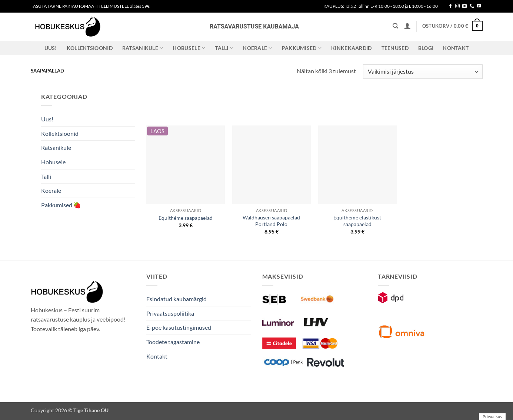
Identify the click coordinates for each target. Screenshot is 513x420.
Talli (224, 48)
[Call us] (472, 6)
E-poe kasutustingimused (179, 327)
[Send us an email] (464, 6)
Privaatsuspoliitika (170, 313)
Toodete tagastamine (173, 342)
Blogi (426, 48)
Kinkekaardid (351, 48)
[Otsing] (395, 26)
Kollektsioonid (90, 48)
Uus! (51, 48)
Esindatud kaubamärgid (176, 299)
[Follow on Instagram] (457, 6)
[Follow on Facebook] (450, 6)
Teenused (395, 48)
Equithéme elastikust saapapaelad (357, 221)
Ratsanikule (143, 48)
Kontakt (456, 48)
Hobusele (189, 48)
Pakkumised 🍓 (61, 205)
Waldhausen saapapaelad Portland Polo (271, 221)
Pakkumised (302, 48)
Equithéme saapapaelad (186, 218)
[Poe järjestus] (423, 72)
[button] (407, 26)
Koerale (258, 48)
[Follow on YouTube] (479, 6)
